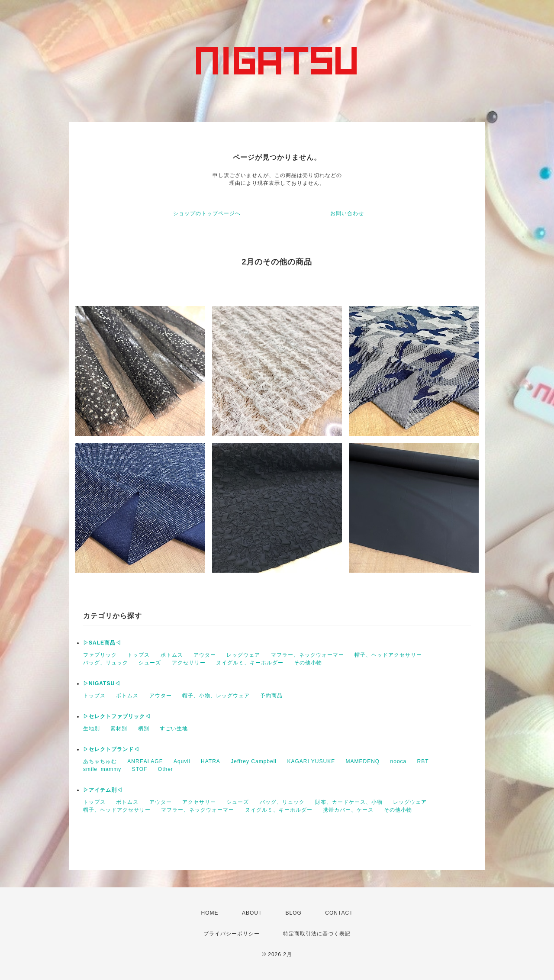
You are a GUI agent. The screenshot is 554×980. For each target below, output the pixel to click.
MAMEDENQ (363, 761)
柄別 (144, 729)
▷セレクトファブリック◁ (117, 716)
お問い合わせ (347, 213)
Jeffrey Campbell (254, 761)
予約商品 (271, 696)
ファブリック (100, 655)
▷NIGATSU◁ (102, 683)
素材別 (119, 729)
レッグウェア (243, 655)
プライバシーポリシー (232, 934)
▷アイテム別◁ (103, 790)
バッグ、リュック (106, 663)
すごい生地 (174, 729)
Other (166, 769)
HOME (210, 913)
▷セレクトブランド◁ (111, 749)
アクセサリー (189, 663)
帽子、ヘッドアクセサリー (388, 655)
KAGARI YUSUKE (311, 761)
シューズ (150, 663)
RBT (423, 761)
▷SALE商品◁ (102, 643)
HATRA (211, 761)
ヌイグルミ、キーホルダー (250, 663)
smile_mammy (102, 769)
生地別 (92, 729)
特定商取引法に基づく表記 (317, 934)
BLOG (294, 913)
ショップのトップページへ (207, 213)
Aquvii (182, 761)
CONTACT (339, 913)
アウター (205, 655)
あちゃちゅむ (100, 761)
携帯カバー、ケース (348, 810)
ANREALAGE (145, 761)
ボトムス (172, 655)
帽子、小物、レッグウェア (216, 696)
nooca (399, 761)
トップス (138, 655)
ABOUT (252, 913)
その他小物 (308, 663)
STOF (140, 769)
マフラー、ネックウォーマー (308, 655)
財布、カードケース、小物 (349, 802)
